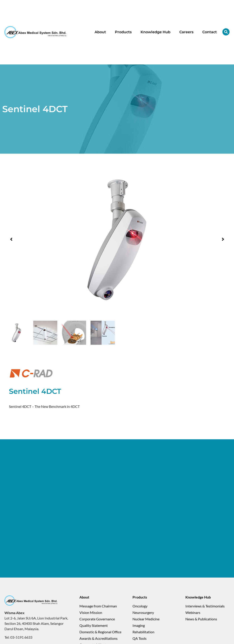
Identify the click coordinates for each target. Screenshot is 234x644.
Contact (210, 32)
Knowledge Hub (155, 32)
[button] (11, 239)
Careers (186, 32)
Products (123, 32)
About (100, 32)
